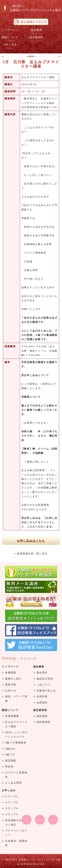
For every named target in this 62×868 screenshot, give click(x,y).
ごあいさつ (43, 684)
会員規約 (42, 702)
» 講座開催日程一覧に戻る (31, 553)
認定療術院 (40, 710)
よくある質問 (13, 783)
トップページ (10, 667)
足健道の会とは (46, 690)
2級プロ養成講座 (16, 743)
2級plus (10, 749)
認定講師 (11, 760)
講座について (10, 710)
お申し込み (9, 790)
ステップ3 (11, 808)
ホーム (53, 820)
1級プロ (10, 755)
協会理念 (42, 672)
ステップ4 (11, 814)
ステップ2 (11, 802)
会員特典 (42, 696)
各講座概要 (12, 716)
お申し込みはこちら (31, 541)
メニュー (40, 820)
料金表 (9, 766)
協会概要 (39, 667)
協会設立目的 (45, 679)
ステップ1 (11, 796)
